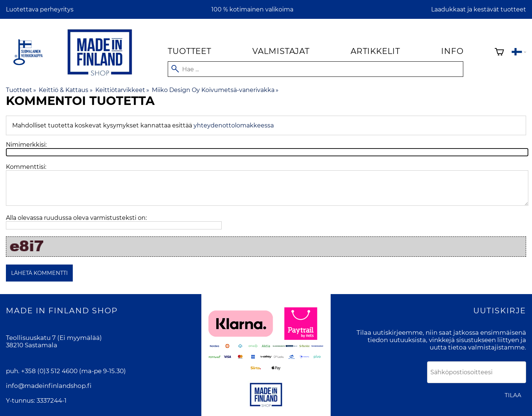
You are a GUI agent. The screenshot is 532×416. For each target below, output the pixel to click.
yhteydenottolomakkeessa (234, 125)
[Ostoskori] (499, 53)
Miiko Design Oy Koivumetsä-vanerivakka (215, 90)
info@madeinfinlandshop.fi (49, 386)
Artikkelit (375, 51)
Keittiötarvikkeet (122, 90)
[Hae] (316, 69)
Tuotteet (189, 51)
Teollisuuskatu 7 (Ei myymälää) (54, 338)
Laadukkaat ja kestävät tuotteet (479, 9)
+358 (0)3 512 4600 (49, 371)
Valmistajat (281, 51)
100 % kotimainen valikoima (252, 9)
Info (452, 51)
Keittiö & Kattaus (66, 90)
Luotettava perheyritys (40, 9)
